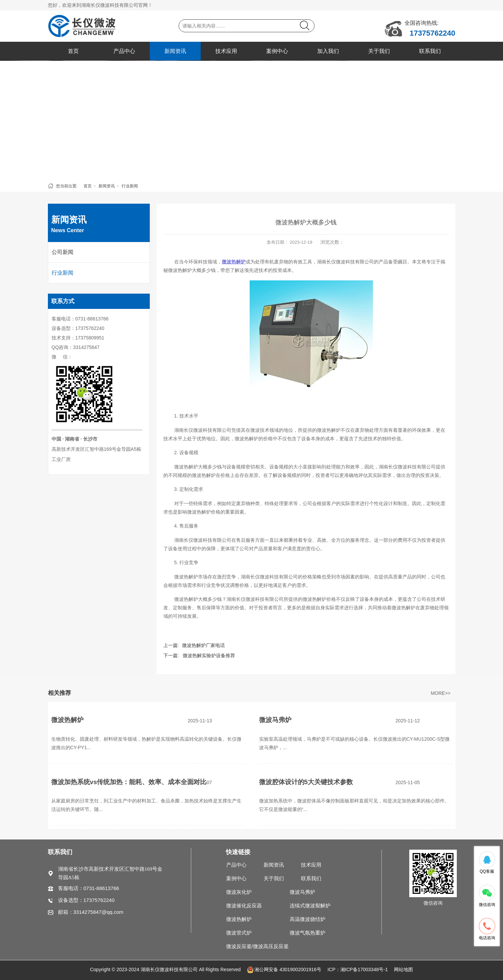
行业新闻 (130, 186)
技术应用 (226, 51)
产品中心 (124, 51)
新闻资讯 (175, 51)
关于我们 (379, 51)
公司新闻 (62, 252)
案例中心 (277, 51)
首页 (73, 51)
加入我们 (328, 51)
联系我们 (430, 51)
